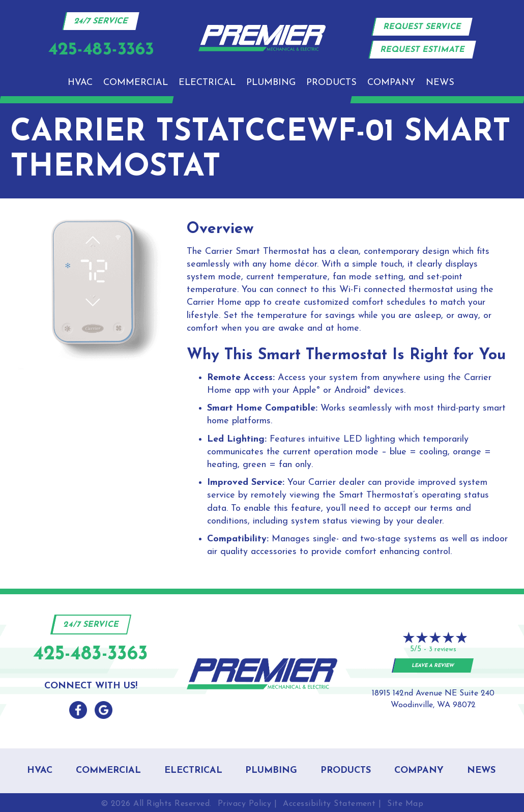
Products (331, 83)
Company (391, 83)
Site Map (405, 804)
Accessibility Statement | (332, 804)
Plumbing (271, 83)
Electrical (207, 83)
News (440, 83)
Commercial (136, 83)
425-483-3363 (91, 655)
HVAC (80, 83)
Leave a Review (433, 666)
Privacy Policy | (248, 804)
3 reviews (443, 649)
